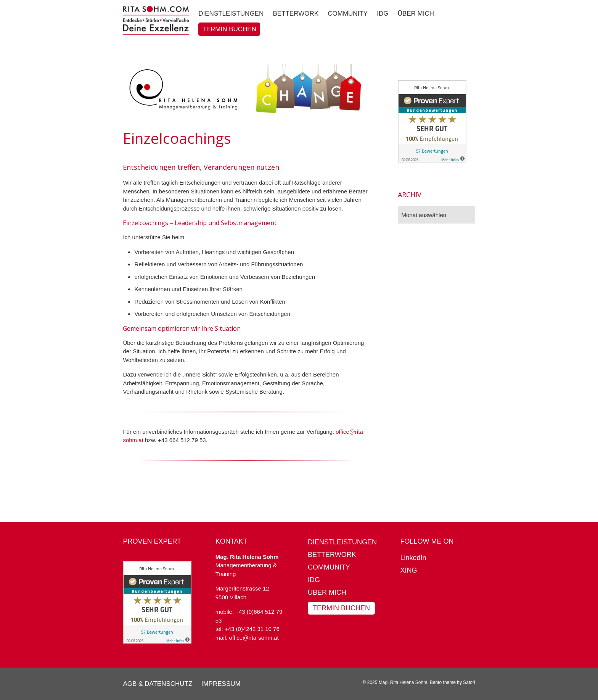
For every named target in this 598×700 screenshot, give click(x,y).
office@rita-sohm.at (254, 638)
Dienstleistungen (342, 542)
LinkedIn (413, 558)
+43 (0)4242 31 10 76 (252, 629)
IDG (314, 580)
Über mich (327, 592)
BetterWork (332, 555)
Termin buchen (341, 608)
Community (329, 567)
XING (408, 570)
